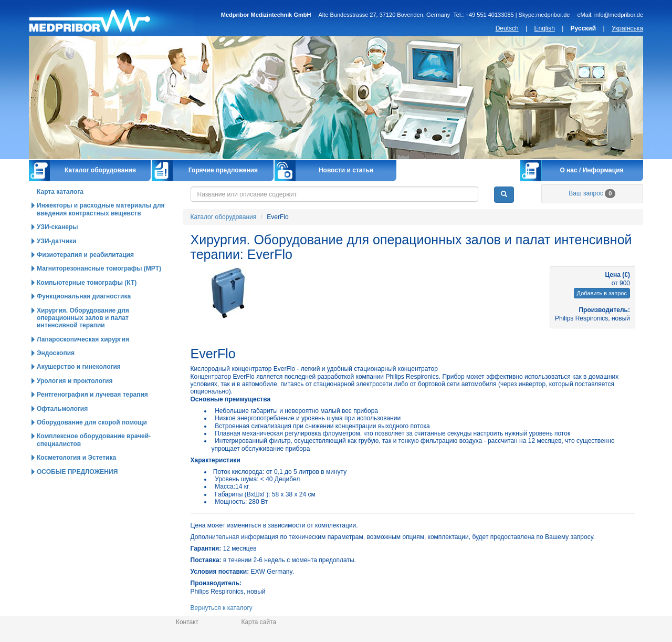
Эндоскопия (56, 353)
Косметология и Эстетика (76, 458)
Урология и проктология (75, 381)
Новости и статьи (346, 170)
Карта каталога (60, 192)
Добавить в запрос (602, 293)
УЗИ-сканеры (57, 227)
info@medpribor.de (619, 15)
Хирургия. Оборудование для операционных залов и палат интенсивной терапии (83, 318)
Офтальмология (62, 409)
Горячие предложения (223, 170)
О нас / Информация (591, 170)
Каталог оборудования (100, 170)
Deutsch (507, 28)
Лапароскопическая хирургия (83, 339)
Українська (627, 28)
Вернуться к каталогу (222, 608)
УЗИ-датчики (57, 241)
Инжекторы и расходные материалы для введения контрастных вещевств (101, 209)
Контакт (187, 622)
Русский (584, 28)
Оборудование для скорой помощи (92, 422)
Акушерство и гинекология (79, 367)
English (544, 28)
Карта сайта (259, 622)
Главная (112, 18)
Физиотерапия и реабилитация (85, 255)
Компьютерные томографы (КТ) (87, 283)
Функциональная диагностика (84, 296)
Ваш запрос (592, 193)
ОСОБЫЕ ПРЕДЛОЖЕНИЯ (77, 472)
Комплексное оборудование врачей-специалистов (94, 440)
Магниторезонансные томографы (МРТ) (99, 268)
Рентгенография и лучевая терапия (92, 395)
